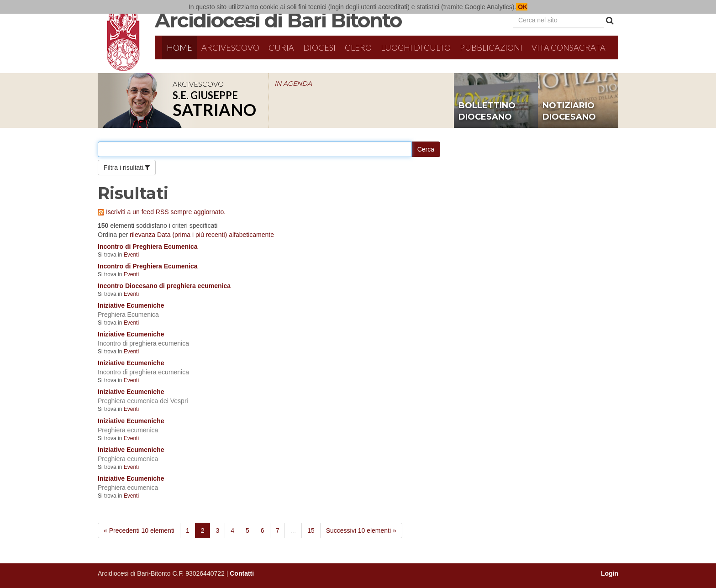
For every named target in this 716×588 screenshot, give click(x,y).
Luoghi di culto (416, 47)
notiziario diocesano (569, 111)
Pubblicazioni (491, 47)
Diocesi (319, 47)
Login (610, 573)
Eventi (131, 255)
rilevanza (142, 235)
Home (179, 47)
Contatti (242, 573)
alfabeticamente (251, 235)
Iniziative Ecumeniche (131, 305)
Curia (281, 47)
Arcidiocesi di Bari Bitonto (278, 20)
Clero (358, 47)
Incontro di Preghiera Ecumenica (148, 247)
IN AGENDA (293, 84)
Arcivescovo (230, 47)
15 (311, 530)
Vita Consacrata (569, 47)
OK (522, 7)
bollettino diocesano (487, 111)
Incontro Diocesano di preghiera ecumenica (164, 286)
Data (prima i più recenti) (192, 235)
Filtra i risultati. (124, 168)
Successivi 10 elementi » (361, 530)
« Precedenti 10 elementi (139, 530)
